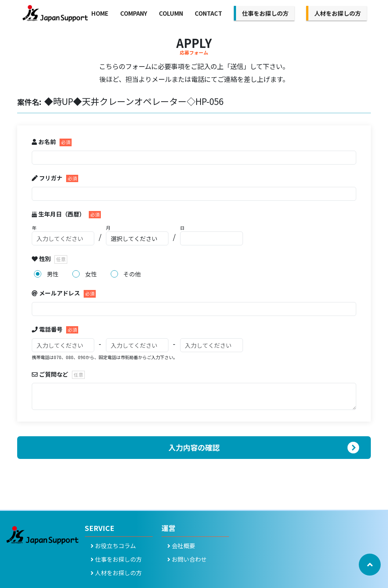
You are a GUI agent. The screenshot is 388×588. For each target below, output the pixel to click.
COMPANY (134, 13)
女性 (91, 274)
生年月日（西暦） (59, 214)
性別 (42, 259)
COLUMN (171, 13)
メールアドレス (57, 293)
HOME (100, 13)
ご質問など (51, 374)
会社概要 (181, 546)
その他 (132, 274)
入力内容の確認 (194, 447)
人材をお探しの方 (338, 13)
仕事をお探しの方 (265, 13)
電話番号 (48, 329)
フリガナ (48, 178)
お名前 (45, 142)
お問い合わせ (187, 559)
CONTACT (208, 13)
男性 (53, 274)
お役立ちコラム (113, 546)
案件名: (29, 102)
